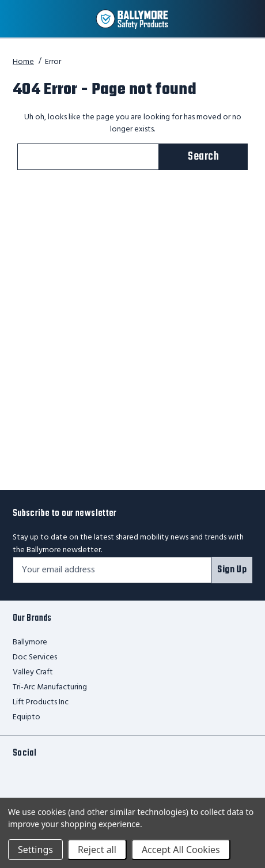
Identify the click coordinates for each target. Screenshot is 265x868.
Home (23, 62)
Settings (35, 850)
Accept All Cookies (181, 850)
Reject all (97, 850)
